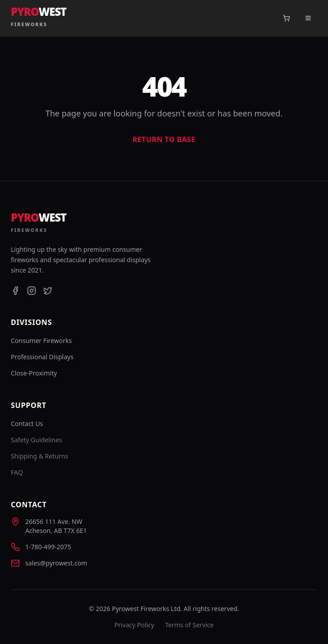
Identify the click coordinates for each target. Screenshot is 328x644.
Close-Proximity (34, 373)
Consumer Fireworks (41, 341)
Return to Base (164, 139)
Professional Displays (42, 357)
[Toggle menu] (308, 18)
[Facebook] (15, 291)
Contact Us (27, 424)
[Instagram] (32, 291)
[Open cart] (286, 18)
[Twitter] (48, 291)
